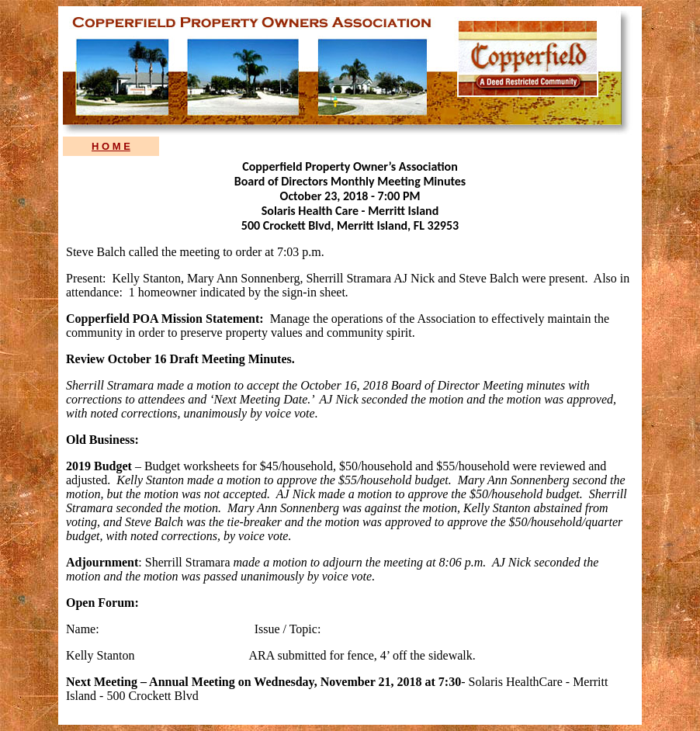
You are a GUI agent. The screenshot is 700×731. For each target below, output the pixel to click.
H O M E (111, 146)
